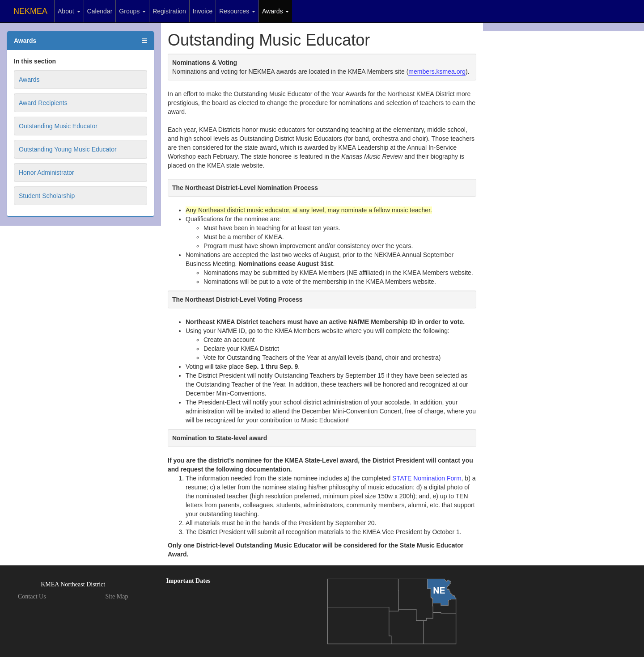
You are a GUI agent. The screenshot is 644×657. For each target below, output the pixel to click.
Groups (132, 11)
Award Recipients (43, 103)
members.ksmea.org (437, 72)
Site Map (117, 596)
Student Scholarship (47, 196)
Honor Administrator (47, 173)
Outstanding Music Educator (58, 126)
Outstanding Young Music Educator (68, 149)
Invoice (203, 11)
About (69, 11)
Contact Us (32, 596)
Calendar (100, 11)
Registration (169, 11)
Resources (237, 11)
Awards (275, 11)
